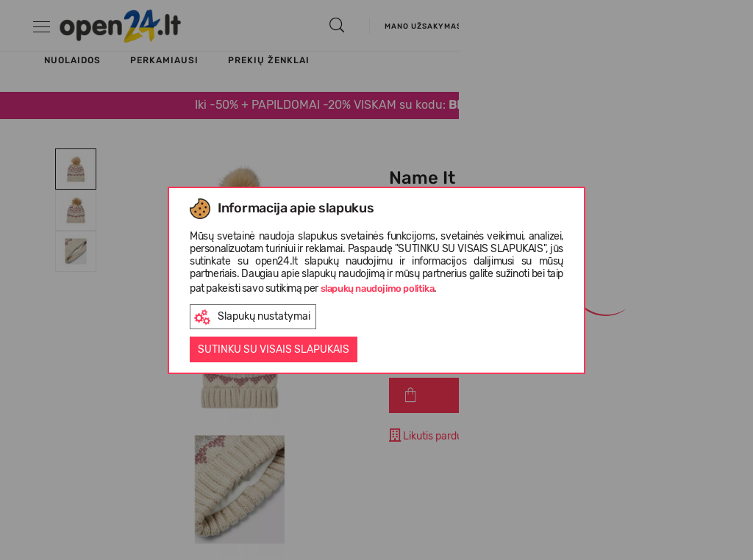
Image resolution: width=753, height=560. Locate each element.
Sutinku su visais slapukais (274, 349)
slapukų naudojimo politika (378, 288)
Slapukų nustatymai (252, 317)
